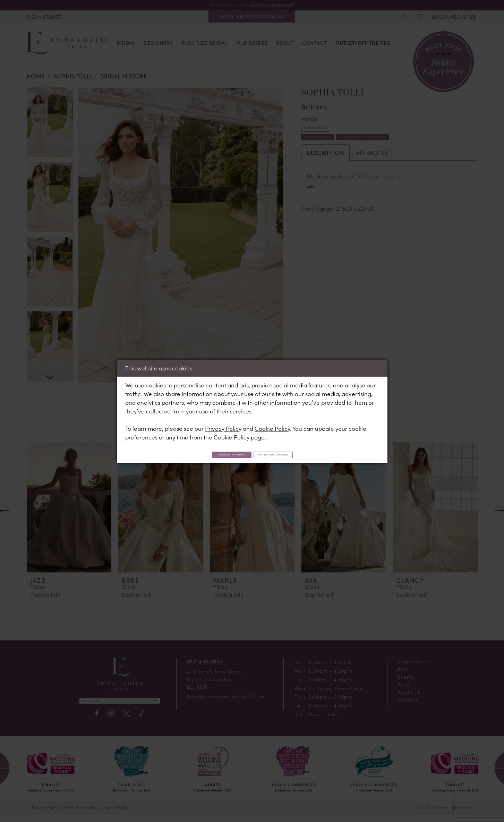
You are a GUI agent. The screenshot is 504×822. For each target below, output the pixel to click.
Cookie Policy (272, 427)
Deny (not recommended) (295, 454)
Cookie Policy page (239, 435)
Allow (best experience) (212, 454)
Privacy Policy (223, 427)
